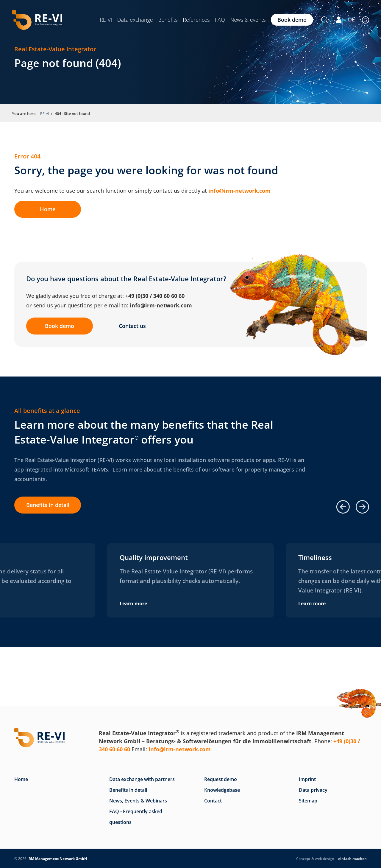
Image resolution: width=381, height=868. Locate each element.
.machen (352, 859)
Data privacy (313, 790)
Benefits (168, 20)
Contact (213, 801)
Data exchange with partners (142, 779)
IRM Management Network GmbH (57, 859)
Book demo (292, 20)
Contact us (133, 326)
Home (48, 209)
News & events (248, 20)
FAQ (220, 20)
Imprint (307, 779)
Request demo (221, 779)
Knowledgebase (222, 790)
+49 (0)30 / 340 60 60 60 (155, 296)
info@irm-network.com (239, 191)
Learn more (133, 603)
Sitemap (308, 801)
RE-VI (106, 20)
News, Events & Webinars (138, 801)
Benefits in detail (48, 505)
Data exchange (135, 20)
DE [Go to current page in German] (351, 19)
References (196, 20)
